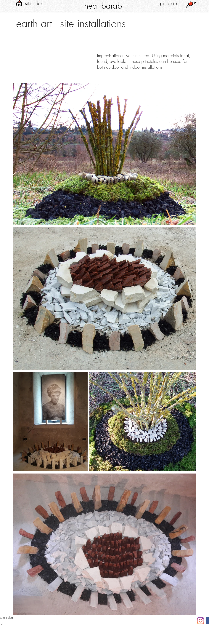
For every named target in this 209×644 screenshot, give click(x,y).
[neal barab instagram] (201, 621)
